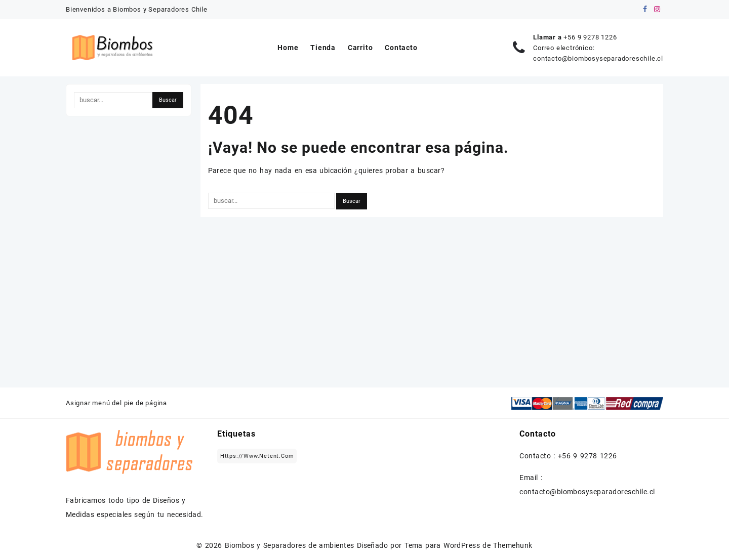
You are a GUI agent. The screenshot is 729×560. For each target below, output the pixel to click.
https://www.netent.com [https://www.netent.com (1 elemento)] (257, 456)
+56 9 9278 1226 (590, 37)
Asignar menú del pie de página (116, 403)
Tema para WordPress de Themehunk (469, 545)
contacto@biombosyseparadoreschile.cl (598, 58)
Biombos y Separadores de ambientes (290, 545)
